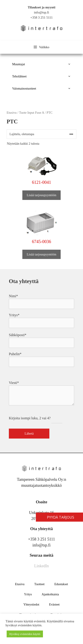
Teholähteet (43, 76)
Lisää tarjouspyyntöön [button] (42, 195)
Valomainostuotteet (43, 89)
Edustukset (61, 584)
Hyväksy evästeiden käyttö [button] (25, 634)
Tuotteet (39, 584)
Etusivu (20, 584)
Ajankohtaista (50, 594)
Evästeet (54, 605)
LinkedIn (42, 566)
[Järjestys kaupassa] (41, 134)
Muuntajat (43, 64)
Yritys (28, 594)
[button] (70, 64)
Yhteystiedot (31, 605)
